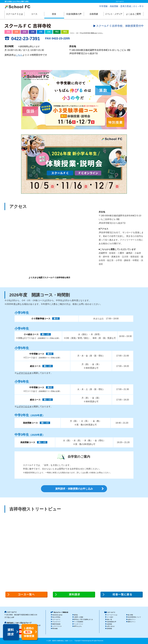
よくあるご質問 (133, 14)
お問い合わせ (111, 626)
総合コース (35, 366)
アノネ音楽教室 (78, 622)
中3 (65, 32)
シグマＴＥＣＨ (24, 373)
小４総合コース (31, 334)
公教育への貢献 (78, 617)
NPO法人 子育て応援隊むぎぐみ (83, 619)
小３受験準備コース (41, 319)
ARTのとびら (78, 626)
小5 (41, 32)
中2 (57, 32)
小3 (24, 32)
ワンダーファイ (78, 624)
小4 (33, 32)
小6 (49, 32)
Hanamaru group (57, 615)
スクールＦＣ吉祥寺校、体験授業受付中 (120, 26)
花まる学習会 (56, 617)
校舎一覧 (109, 619)
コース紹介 (110, 617)
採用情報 (109, 629)
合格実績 (94, 14)
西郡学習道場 (56, 624)
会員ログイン (132, 619)
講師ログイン (132, 622)
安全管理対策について (134, 617)
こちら (19, 55)
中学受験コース (37, 354)
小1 (8, 32)
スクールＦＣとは (14, 14)
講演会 (76, 615)
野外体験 (55, 629)
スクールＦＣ (56, 619)
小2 (16, 32)
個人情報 (130, 615)
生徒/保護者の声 (74, 14)
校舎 (54, 14)
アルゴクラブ (56, 622)
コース (34, 14)
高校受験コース (30, 423)
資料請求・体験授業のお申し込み (74, 489)
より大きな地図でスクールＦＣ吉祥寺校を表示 (49, 277)
